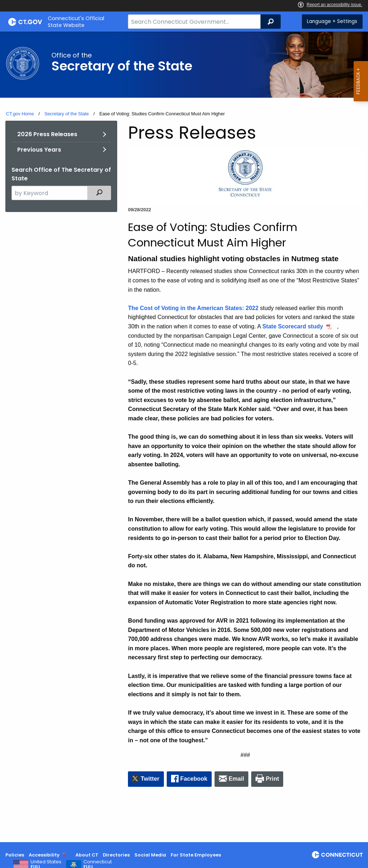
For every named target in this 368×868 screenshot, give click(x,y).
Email (236, 779)
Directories (116, 855)
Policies (15, 855)
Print (273, 779)
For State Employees (196, 855)
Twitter (150, 779)
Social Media (150, 855)
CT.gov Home (20, 114)
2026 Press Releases (47, 134)
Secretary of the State (66, 114)
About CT (87, 855)
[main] (184, 437)
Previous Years (39, 150)
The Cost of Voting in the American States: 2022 (193, 308)
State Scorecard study (293, 326)
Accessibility (44, 855)
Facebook (194, 779)
